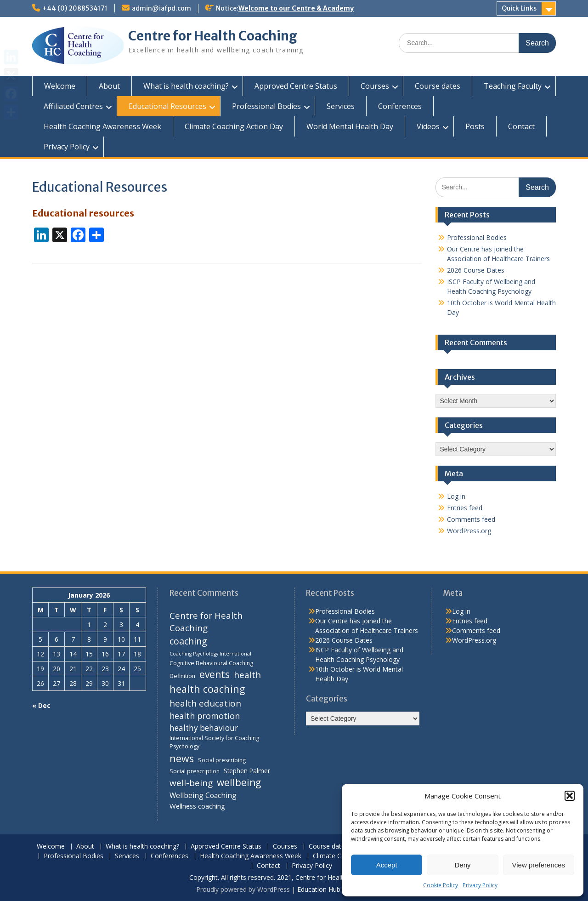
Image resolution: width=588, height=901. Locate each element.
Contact (521, 126)
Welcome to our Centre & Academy (296, 8)
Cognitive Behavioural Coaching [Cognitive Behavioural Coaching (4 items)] (211, 663)
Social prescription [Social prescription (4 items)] (195, 771)
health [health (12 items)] (247, 675)
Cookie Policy (441, 885)
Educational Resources (167, 106)
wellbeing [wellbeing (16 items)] (239, 782)
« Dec (41, 705)
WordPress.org (469, 531)
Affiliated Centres (73, 106)
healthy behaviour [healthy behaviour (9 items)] (204, 728)
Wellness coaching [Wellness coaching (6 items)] (197, 806)
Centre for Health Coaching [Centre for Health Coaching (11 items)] (206, 622)
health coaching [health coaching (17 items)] (207, 689)
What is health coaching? (186, 86)
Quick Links (519, 8)
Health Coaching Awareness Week (102, 126)
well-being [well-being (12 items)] (191, 783)
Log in (456, 496)
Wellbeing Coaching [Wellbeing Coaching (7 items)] (203, 795)
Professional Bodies (266, 106)
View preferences (539, 865)
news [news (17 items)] (182, 758)
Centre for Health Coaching (213, 36)
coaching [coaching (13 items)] (188, 641)
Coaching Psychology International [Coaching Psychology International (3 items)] (210, 654)
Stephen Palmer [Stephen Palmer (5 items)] (247, 771)
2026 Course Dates (476, 270)
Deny (462, 865)
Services (341, 106)
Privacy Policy (480, 885)
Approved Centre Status (296, 86)
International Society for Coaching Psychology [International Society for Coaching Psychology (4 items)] (214, 742)
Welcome (60, 86)
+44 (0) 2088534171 (75, 8)
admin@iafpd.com (161, 8)
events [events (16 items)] (215, 674)
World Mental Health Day (350, 126)
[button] (570, 796)
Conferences (400, 106)
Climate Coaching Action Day (234, 126)
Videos (428, 126)
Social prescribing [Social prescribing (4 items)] (222, 760)
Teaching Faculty (513, 86)
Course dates (438, 86)
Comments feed (471, 519)
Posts (475, 126)
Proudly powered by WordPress (243, 889)
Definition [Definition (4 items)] (182, 676)
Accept (387, 865)
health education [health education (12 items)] (205, 703)
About (109, 86)
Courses (375, 86)
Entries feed (465, 508)
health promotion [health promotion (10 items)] (205, 716)
